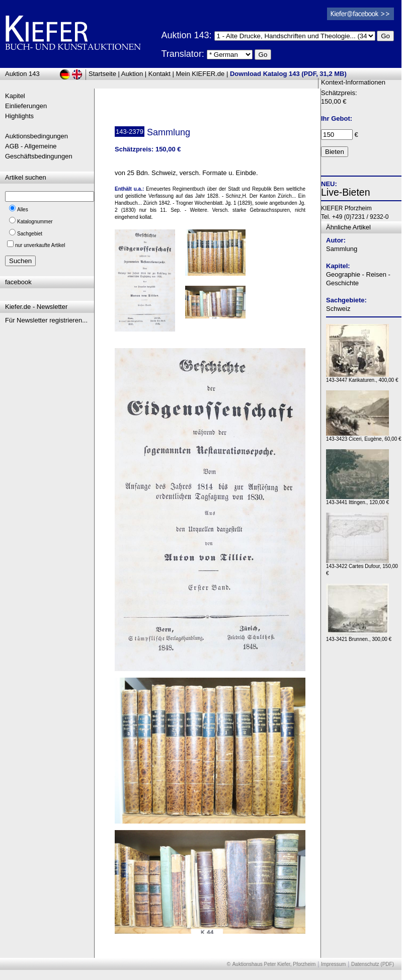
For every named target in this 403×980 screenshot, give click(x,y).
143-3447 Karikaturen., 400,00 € (362, 378)
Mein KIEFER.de (200, 74)
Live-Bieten (346, 192)
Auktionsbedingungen (36, 136)
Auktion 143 (22, 74)
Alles (23, 210)
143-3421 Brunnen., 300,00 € (359, 637)
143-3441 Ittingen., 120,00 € (357, 500)
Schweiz (338, 309)
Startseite (102, 74)
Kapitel (15, 96)
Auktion (132, 74)
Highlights (19, 116)
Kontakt (159, 74)
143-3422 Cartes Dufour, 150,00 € (362, 567)
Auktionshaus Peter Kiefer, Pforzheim (274, 964)
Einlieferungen (26, 106)
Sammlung (342, 249)
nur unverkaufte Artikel (40, 245)
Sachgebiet (30, 234)
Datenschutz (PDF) (373, 964)
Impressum (333, 964)
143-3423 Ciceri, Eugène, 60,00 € (364, 436)
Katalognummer (35, 222)
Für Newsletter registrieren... (46, 320)
